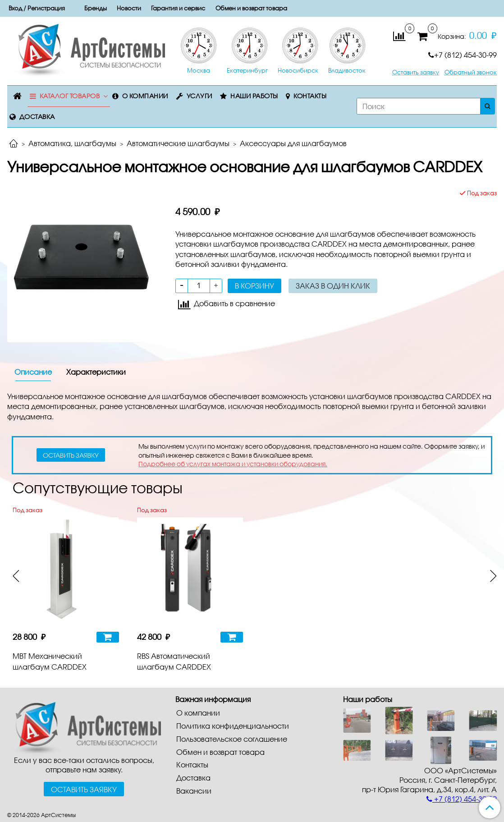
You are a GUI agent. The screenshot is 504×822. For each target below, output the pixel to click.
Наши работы (254, 96)
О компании (145, 96)
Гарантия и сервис (178, 8)
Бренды (96, 8)
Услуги (199, 96)
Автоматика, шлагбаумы (72, 143)
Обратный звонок (471, 72)
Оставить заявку (416, 72)
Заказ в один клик (333, 286)
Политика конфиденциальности (233, 726)
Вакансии (194, 791)
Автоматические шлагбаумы (178, 143)
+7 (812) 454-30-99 (463, 55)
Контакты (310, 96)
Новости (129, 8)
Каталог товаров (70, 96)
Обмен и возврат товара (251, 8)
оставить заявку (71, 455)
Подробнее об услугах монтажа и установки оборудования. (233, 464)
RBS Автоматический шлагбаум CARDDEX (174, 661)
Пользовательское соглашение (232, 739)
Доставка (37, 117)
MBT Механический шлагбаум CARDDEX (50, 661)
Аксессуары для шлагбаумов (293, 143)
